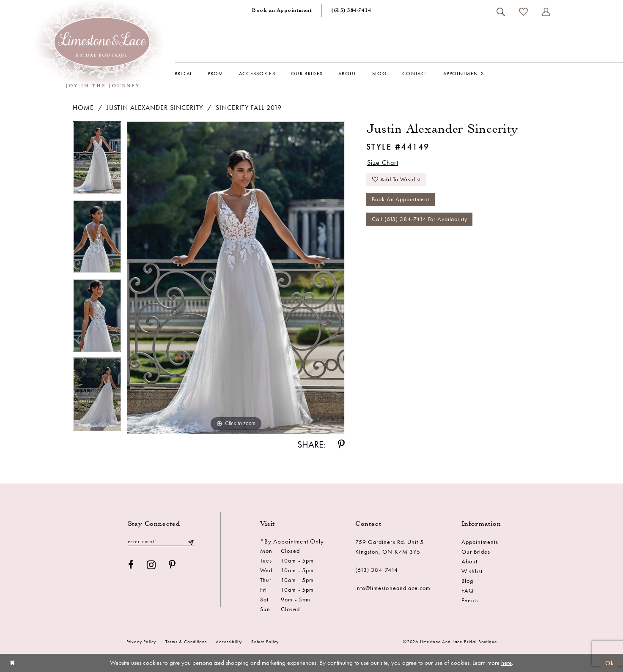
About (469, 561)
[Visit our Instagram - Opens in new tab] (151, 565)
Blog (467, 581)
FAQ (468, 590)
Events (470, 600)
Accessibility (229, 642)
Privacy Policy (141, 642)
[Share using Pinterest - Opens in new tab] (341, 444)
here (506, 663)
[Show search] (501, 12)
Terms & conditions (186, 642)
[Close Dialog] (12, 663)
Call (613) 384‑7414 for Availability (419, 220)
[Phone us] (351, 11)
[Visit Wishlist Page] (524, 12)
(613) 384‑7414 (377, 570)
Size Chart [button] (383, 163)
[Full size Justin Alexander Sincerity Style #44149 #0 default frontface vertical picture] (236, 278)
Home (83, 108)
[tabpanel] (97, 161)
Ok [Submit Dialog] (609, 663)
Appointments (480, 542)
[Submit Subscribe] (190, 542)
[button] (546, 12)
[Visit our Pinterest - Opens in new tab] (172, 565)
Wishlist (472, 571)
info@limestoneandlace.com (393, 588)
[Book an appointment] (282, 11)
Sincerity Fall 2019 (249, 108)
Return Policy (265, 642)
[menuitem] (282, 11)
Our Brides (476, 552)
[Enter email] (161, 542)
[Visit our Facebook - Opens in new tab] (131, 565)
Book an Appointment (401, 200)
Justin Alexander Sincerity (155, 108)
